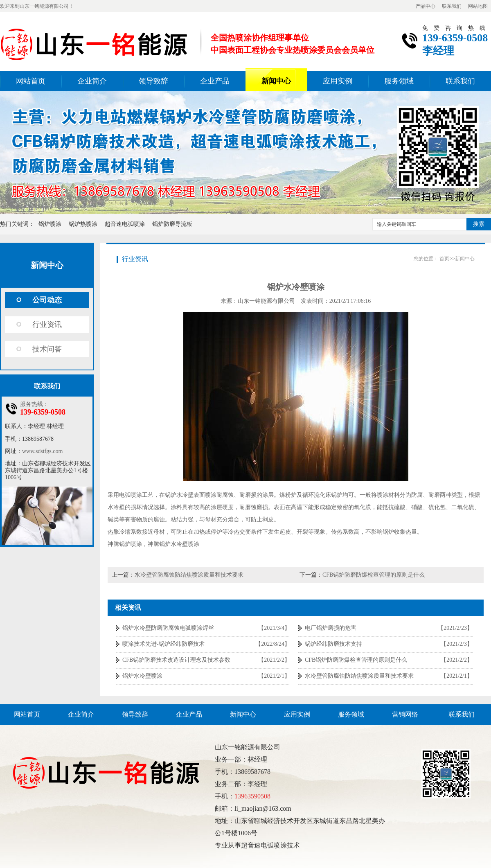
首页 (444, 259)
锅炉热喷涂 (83, 224)
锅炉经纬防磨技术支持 (333, 644)
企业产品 (215, 81)
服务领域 (399, 81)
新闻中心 (276, 81)
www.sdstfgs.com (42, 451)
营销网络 (405, 714)
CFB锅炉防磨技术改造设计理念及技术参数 (176, 660)
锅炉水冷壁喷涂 (142, 676)
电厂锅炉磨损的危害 (331, 628)
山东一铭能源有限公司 (266, 301)
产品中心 (426, 6)
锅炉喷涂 (50, 224)
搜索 (479, 224)
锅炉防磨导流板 (172, 224)
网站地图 (478, 6)
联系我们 (452, 6)
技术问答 (47, 349)
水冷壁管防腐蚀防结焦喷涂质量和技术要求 (189, 575)
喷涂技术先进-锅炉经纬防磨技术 (163, 644)
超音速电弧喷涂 (125, 224)
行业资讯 (47, 325)
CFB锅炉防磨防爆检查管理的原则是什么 (374, 575)
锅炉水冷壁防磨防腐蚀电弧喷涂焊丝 (168, 628)
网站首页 (31, 81)
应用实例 (338, 81)
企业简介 (92, 81)
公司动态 (47, 300)
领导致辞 (153, 81)
